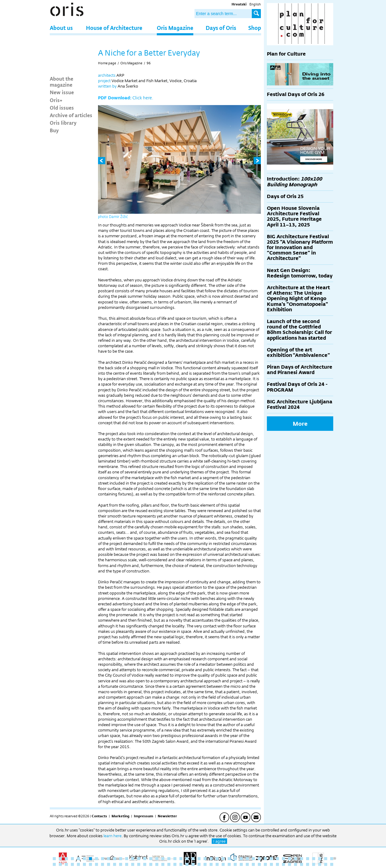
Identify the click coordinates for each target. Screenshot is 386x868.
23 (187, 859)
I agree (219, 841)
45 (320, 859)
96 (149, 63)
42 (302, 859)
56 (103, 864)
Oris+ (56, 100)
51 (72, 864)
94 (332, 864)
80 (247, 864)
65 (157, 864)
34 (253, 859)
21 (175, 859)
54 (90, 864)
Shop (255, 28)
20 (169, 859)
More (300, 424)
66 (163, 864)
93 (326, 864)
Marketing (120, 816)
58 (115, 864)
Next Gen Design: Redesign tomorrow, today (300, 273)
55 (96, 864)
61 (133, 864)
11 (115, 859)
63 (145, 864)
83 (265, 864)
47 (332, 859)
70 (187, 864)
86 (283, 864)
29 (223, 859)
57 (109, 864)
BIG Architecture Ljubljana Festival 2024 (300, 404)
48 (54, 864)
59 (121, 864)
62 (139, 864)
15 (139, 859)
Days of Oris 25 (285, 196)
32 (241, 859)
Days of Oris (221, 28)
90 (308, 864)
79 (241, 864)
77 (229, 864)
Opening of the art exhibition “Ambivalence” (298, 352)
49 (60, 864)
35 (259, 859)
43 (308, 859)
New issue (62, 92)
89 (302, 864)
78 (235, 864)
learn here (112, 836)
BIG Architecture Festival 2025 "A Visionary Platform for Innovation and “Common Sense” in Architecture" (300, 248)
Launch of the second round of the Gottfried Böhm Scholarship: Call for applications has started (299, 330)
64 (151, 864)
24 (193, 859)
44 (314, 859)
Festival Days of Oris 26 (296, 94)
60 (127, 864)
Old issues (62, 107)
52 (78, 864)
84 (271, 864)
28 (217, 859)
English (255, 4)
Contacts (99, 816)
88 (296, 864)
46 (326, 859)
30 (229, 859)
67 (169, 864)
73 (205, 864)
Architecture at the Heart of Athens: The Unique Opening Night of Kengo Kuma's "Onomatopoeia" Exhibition (298, 299)
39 (283, 859)
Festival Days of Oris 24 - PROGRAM (297, 387)
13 (127, 859)
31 (235, 859)
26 (205, 859)
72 (199, 864)
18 (157, 859)
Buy (54, 130)
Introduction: (294, 182)
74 (211, 864)
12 (121, 859)
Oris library (63, 123)
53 (84, 864)
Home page (107, 63)
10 (109, 859)
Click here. (143, 98)
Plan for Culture (286, 54)
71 (193, 864)
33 (247, 859)
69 (181, 864)
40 (289, 859)
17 (151, 859)
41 (296, 859)
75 (217, 864)
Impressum (144, 816)
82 (259, 864)
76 (223, 864)
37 (271, 859)
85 (277, 864)
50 (66, 864)
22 (181, 859)
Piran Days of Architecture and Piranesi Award (300, 370)
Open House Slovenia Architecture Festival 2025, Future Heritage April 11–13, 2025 (294, 216)
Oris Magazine (175, 28)
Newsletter (167, 816)
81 (253, 864)
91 (314, 864)
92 (320, 864)
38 (277, 859)
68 (175, 864)
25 (199, 859)
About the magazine (62, 82)
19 (163, 859)
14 (133, 859)
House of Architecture (114, 28)
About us (61, 28)
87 (289, 864)
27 (211, 859)
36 (265, 859)
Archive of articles (71, 115)
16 (145, 859)
